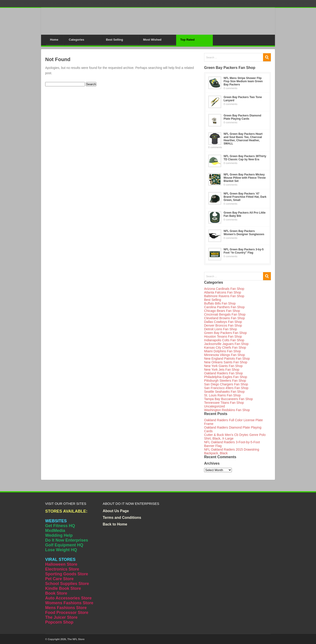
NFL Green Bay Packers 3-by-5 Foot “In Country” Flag (244, 251)
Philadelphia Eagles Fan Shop (226, 377)
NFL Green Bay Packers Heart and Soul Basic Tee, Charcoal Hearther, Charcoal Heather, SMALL (243, 139)
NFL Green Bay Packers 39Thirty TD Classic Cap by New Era (245, 158)
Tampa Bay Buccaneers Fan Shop (228, 399)
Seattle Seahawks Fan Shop (224, 392)
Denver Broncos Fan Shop (223, 325)
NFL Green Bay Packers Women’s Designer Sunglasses (244, 233)
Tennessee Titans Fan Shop (224, 403)
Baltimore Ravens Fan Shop (224, 296)
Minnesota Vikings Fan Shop (225, 355)
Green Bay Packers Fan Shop (225, 333)
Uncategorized (214, 406)
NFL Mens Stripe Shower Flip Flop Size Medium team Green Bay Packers (243, 81)
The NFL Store (76, 639)
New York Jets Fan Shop (222, 370)
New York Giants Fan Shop (223, 366)
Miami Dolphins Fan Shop (222, 351)
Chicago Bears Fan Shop (222, 311)
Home (54, 40)
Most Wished (152, 40)
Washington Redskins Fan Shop (227, 410)
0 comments (230, 88)
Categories (76, 40)
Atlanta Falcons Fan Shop (223, 292)
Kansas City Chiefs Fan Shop (225, 347)
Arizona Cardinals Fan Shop (224, 289)
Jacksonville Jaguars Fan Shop (226, 344)
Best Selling (114, 40)
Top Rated (187, 40)
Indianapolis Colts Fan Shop (224, 340)
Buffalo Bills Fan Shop (220, 303)
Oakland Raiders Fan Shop (223, 373)
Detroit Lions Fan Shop (220, 329)
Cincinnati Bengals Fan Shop (225, 314)
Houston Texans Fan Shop (223, 336)
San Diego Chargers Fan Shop (226, 384)
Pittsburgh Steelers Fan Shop (225, 381)
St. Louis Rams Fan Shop (222, 395)
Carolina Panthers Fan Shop (224, 307)
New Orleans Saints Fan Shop (226, 362)
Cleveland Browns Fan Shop (224, 318)
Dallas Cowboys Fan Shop (223, 322)
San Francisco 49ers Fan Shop (226, 388)
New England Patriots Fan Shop (227, 359)
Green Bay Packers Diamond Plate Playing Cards (242, 117)
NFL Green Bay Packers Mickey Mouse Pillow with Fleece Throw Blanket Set (245, 178)
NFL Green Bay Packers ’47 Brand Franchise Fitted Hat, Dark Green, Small (245, 197)
